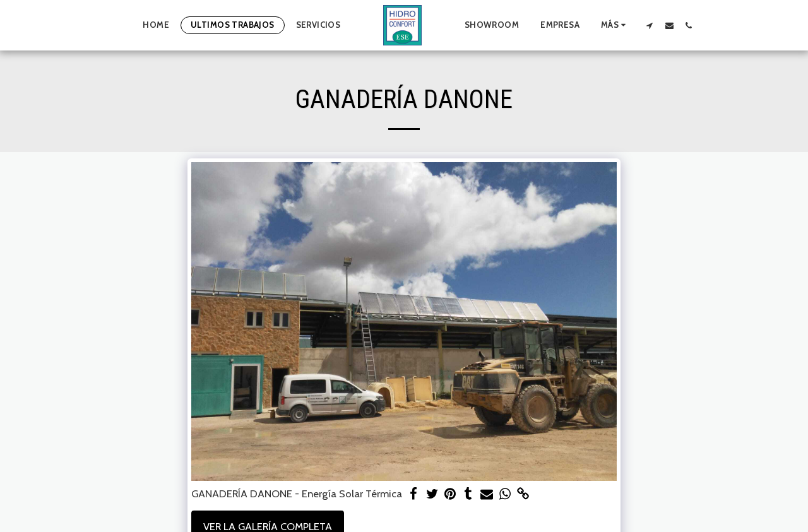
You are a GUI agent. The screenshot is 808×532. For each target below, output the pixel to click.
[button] (650, 25)
